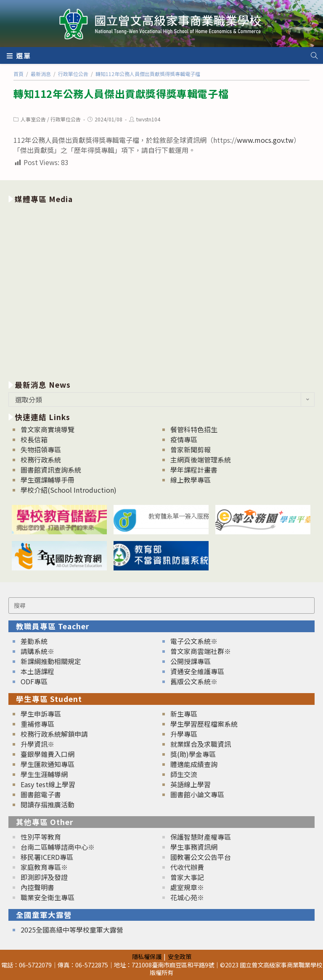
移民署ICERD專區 (47, 857)
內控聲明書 (37, 887)
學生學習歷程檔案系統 (204, 724)
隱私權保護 (147, 956)
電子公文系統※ (194, 641)
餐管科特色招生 (194, 429)
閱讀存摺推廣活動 (48, 804)
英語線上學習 (191, 784)
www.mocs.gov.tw (265, 140)
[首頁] (19, 74)
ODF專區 (34, 681)
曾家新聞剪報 (191, 449)
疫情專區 (184, 439)
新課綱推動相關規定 (51, 661)
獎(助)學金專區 (193, 754)
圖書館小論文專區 (197, 794)
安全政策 (180, 956)
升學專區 (184, 734)
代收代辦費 (187, 867)
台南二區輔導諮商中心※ (58, 847)
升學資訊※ (37, 744)
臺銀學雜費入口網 (48, 754)
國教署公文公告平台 (201, 857)
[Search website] (314, 55)
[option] (161, 290)
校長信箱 (34, 439)
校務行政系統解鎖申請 (54, 734)
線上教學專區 (191, 480)
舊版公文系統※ (194, 681)
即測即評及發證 (44, 877)
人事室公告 (33, 119)
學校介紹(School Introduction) (69, 490)
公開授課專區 (191, 661)
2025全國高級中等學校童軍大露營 (72, 930)
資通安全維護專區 (197, 671)
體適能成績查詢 (194, 764)
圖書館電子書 (41, 794)
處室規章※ (187, 887)
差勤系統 (34, 641)
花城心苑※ (187, 897)
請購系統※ (37, 651)
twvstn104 (148, 119)
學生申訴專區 (41, 714)
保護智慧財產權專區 (201, 837)
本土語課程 (37, 671)
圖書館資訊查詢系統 (51, 470)
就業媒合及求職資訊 (201, 744)
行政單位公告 (66, 119)
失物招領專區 (41, 449)
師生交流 (184, 774)
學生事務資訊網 (194, 847)
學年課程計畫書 (194, 470)
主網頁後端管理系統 (201, 460)
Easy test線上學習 (48, 784)
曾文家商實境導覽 (48, 429)
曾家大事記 (187, 877)
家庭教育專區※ (44, 867)
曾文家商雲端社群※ (201, 651)
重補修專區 (37, 724)
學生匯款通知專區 (48, 764)
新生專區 (184, 714)
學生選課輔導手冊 (48, 480)
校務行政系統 (41, 460)
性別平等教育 (41, 837)
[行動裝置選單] (19, 55)
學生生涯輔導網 (44, 774)
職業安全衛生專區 (48, 897)
